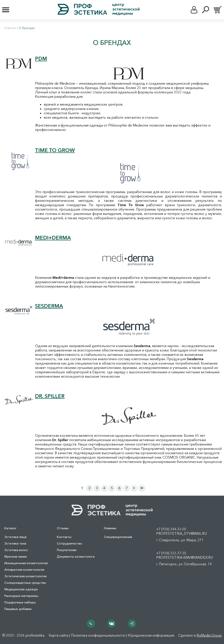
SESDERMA (49, 306)
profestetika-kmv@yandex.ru (185, 557)
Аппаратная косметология (24, 570)
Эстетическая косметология (25, 576)
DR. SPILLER (50, 396)
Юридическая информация (151, 635)
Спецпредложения (118, 537)
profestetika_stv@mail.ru (181, 533)
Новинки (110, 528)
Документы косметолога (76, 557)
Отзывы (63, 528)
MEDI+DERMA (53, 238)
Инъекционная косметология (26, 563)
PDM (41, 59)
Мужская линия (16, 557)
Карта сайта (59, 635)
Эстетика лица (15, 537)
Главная (10, 28)
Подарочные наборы (20, 602)
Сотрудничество (69, 543)
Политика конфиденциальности (98, 635)
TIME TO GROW (55, 150)
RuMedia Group (209, 635)
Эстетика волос (16, 550)
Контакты (64, 537)
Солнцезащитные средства (25, 583)
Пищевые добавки (18, 609)
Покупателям (67, 550)
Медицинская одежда (21, 589)
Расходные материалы (21, 596)
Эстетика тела (15, 543)
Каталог (10, 528)
